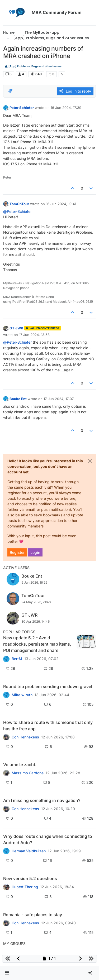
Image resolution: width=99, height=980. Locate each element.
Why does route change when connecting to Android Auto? (48, 839)
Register (17, 552)
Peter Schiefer (22, 108)
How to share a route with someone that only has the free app (48, 726)
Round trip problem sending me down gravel (48, 686)
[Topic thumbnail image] (86, 644)
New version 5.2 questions (30, 878)
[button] (7, 973)
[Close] (90, 461)
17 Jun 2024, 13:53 (34, 335)
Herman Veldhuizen (29, 851)
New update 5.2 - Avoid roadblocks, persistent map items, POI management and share (37, 644)
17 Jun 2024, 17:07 (59, 399)
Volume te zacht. (20, 765)
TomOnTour (19, 204)
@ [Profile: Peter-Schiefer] (17, 211)
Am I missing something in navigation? (42, 800)
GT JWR (16, 328)
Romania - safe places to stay (33, 915)
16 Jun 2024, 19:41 (61, 204)
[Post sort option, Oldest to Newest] (10, 91)
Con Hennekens (25, 737)
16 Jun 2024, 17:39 (66, 108)
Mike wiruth (22, 695)
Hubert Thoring (25, 887)
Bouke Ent (18, 399)
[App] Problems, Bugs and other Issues (33, 66)
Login (35, 552)
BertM (17, 659)
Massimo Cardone (28, 773)
